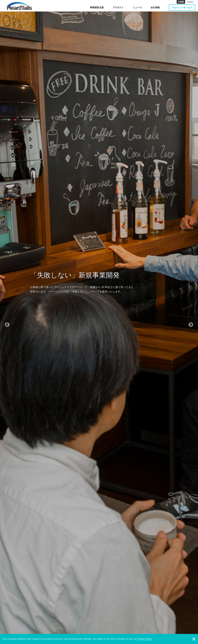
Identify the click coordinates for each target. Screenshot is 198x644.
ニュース (137, 7)
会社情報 (155, 7)
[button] (15, 322)
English (190, 2)
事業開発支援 (97, 7)
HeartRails (19, 6)
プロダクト (118, 7)
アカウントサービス (182, 8)
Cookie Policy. (145, 639)
